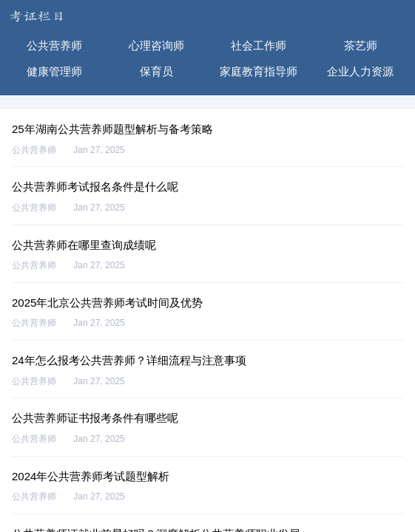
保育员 (156, 71)
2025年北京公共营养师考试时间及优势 (107, 303)
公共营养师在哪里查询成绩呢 (84, 245)
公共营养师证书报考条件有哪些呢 (95, 418)
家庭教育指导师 (259, 71)
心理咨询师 (156, 45)
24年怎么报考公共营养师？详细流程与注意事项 (129, 360)
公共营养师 (54, 45)
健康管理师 (54, 71)
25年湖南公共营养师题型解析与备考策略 (112, 129)
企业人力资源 (360, 71)
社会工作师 (259, 45)
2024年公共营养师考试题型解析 (91, 476)
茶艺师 (361, 45)
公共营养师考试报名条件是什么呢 (95, 187)
